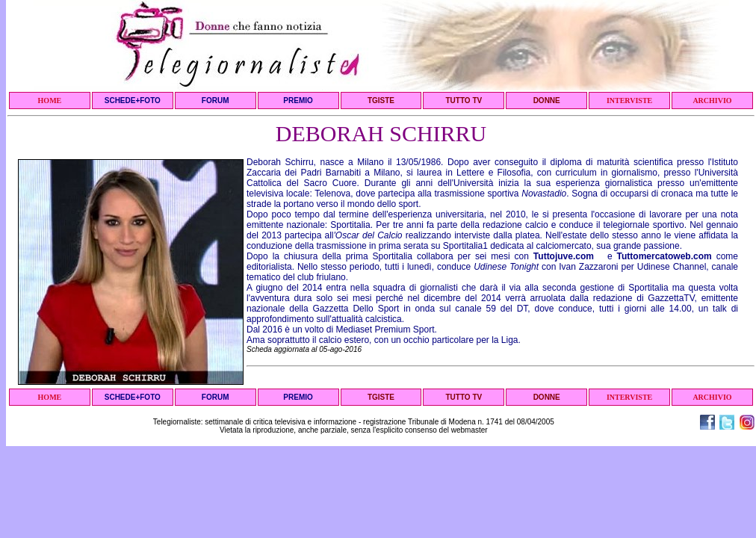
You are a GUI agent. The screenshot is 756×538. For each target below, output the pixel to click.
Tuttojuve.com (564, 256)
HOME (50, 101)
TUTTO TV (464, 101)
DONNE (547, 101)
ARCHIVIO (712, 101)
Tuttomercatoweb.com (664, 256)
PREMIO (298, 101)
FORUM (216, 101)
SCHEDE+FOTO (133, 101)
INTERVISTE (629, 101)
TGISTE (381, 101)
